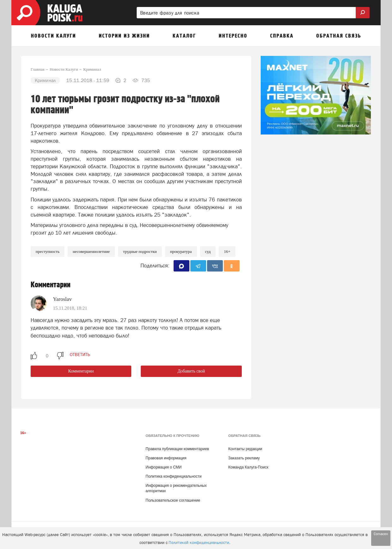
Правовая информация (166, 458)
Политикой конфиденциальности (199, 543)
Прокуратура (181, 251)
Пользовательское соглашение (173, 500)
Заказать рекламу (244, 458)
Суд (208, 251)
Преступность (48, 251)
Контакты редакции (245, 449)
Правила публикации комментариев (177, 449)
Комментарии (81, 371)
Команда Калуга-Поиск (248, 467)
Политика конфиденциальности (173, 476)
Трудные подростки (140, 251)
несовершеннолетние (91, 251)
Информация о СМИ (163, 467)
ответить (80, 355)
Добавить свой (191, 371)
